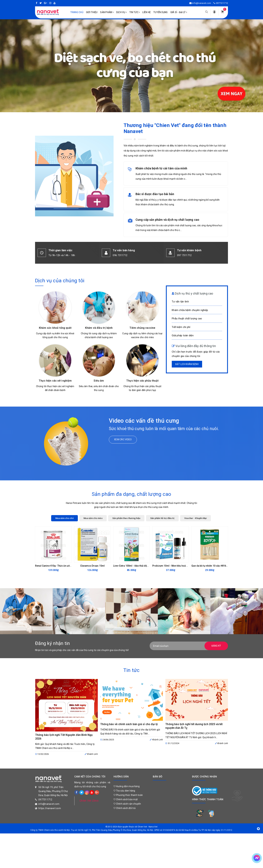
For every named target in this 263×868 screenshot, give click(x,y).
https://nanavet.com (50, 808)
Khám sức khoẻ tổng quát (55, 328)
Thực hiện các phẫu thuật (142, 381)
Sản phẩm (107, 12)
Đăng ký (216, 646)
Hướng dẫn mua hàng (127, 786)
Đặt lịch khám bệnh (187, 364)
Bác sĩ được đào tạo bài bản (155, 194)
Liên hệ (147, 12)
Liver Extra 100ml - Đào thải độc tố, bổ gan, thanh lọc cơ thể (146, 566)
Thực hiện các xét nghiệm (55, 381)
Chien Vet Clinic (89, 801)
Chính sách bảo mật (126, 799)
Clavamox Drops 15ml (93, 566)
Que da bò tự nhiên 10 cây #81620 (210, 566)
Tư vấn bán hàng (124, 250)
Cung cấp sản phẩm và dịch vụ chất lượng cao (167, 220)
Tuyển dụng (161, 12)
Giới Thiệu (92, 12)
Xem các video (123, 439)
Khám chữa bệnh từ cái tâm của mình (161, 168)
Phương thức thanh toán (128, 795)
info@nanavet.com (202, 3)
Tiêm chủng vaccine (142, 328)
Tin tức (135, 12)
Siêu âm (99, 381)
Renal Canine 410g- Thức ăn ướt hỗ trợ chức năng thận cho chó (70, 566)
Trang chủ (77, 12)
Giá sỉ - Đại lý (179, 12)
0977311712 (222, 3)
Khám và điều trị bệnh (99, 328)
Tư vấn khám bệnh (189, 250)
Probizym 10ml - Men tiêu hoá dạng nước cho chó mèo (183, 566)
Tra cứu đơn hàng (124, 791)
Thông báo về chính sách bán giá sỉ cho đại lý (129, 724)
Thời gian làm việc (60, 250)
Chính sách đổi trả (125, 808)
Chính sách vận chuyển (127, 804)
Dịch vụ (121, 12)
